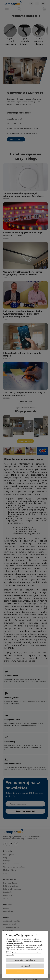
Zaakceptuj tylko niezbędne (25, 960)
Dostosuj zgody (25, 966)
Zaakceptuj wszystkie (25, 972)
